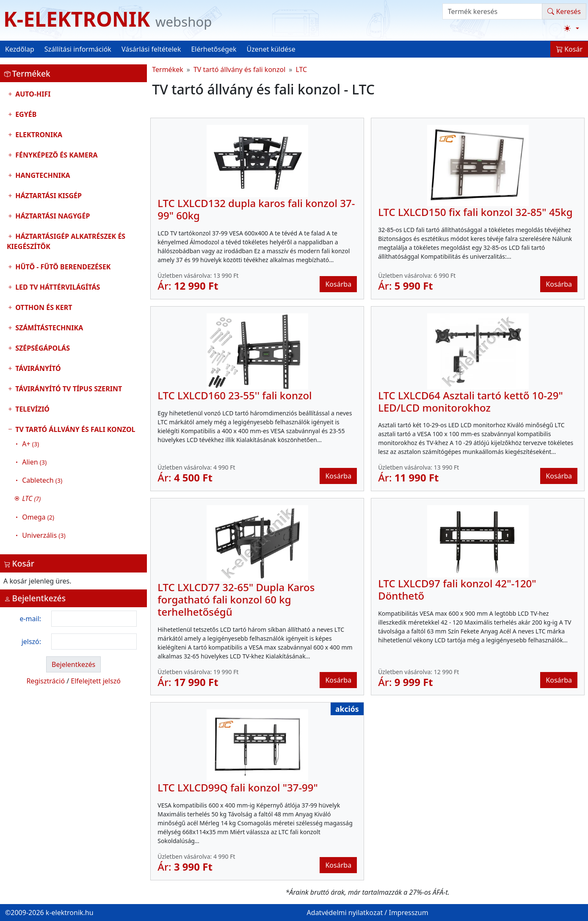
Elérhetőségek (214, 49)
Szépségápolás (42, 348)
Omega (38, 517)
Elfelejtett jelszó (96, 681)
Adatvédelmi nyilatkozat (345, 913)
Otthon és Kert (43, 307)
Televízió (32, 409)
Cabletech (42, 480)
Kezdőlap (20, 49)
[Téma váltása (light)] (571, 28)
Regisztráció (46, 681)
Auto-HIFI (32, 94)
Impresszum (408, 913)
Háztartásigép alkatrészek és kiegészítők (66, 241)
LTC (301, 69)
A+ (30, 444)
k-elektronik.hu (70, 913)
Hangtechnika (42, 175)
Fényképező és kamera (56, 155)
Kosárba (338, 284)
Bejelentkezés (73, 664)
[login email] (94, 619)
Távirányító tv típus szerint (68, 389)
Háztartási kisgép (48, 196)
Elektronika (38, 135)
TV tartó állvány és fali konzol (73, 484)
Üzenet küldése (271, 49)
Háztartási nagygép (52, 216)
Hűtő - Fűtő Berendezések (62, 267)
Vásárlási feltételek (151, 49)
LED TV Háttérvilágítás (57, 287)
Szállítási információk (78, 49)
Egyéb (25, 114)
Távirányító (37, 368)
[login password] (94, 642)
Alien (34, 462)
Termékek (168, 69)
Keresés (564, 11)
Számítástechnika (48, 328)
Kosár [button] (569, 49)
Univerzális (44, 535)
